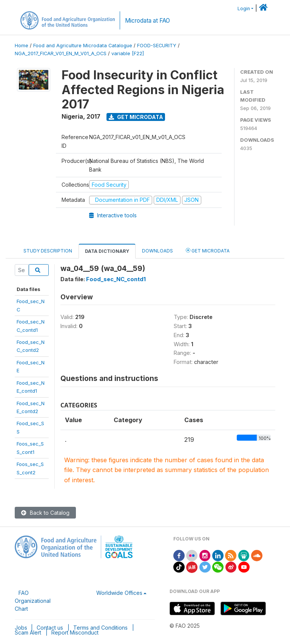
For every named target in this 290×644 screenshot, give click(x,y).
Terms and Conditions (100, 628)
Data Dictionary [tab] (107, 251)
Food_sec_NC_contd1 (116, 279)
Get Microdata (136, 117)
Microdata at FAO (147, 21)
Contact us (50, 628)
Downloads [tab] (157, 251)
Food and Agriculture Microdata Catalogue (83, 46)
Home (22, 46)
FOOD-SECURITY (157, 46)
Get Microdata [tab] (208, 250)
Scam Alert (28, 632)
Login (244, 9)
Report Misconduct (75, 632)
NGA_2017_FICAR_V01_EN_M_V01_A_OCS (61, 53)
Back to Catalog (45, 513)
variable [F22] (128, 53)
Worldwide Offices (119, 593)
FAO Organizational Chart (33, 601)
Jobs (21, 628)
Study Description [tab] (48, 251)
